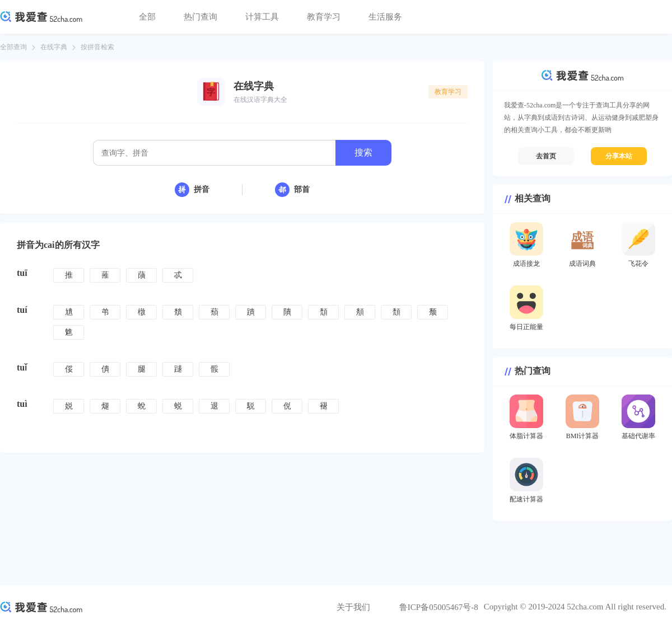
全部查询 (13, 47)
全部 (147, 17)
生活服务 (385, 17)
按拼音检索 (97, 47)
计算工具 (262, 17)
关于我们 (353, 607)
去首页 (546, 156)
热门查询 (200, 17)
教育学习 (324, 17)
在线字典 (54, 47)
